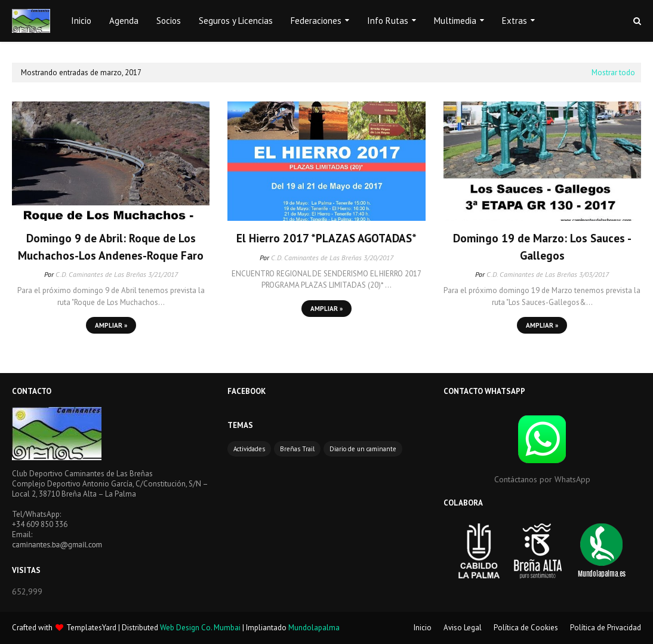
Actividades (249, 449)
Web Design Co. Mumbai (200, 628)
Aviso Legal (463, 628)
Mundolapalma (314, 628)
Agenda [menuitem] (124, 21)
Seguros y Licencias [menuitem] (236, 21)
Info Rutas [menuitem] (388, 21)
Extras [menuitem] (515, 21)
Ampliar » (111, 325)
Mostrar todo (613, 73)
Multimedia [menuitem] (455, 21)
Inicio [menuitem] (81, 21)
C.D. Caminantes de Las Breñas (101, 274)
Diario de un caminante (363, 449)
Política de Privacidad (606, 628)
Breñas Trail (297, 449)
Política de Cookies (526, 628)
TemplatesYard (91, 628)
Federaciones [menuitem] (316, 21)
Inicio (423, 628)
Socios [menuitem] (169, 21)
